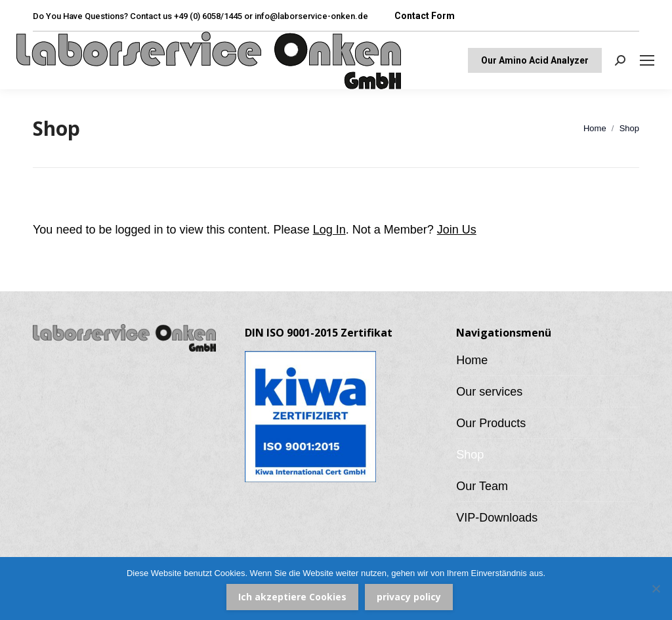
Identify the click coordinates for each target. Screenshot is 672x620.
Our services (489, 392)
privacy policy (409, 597)
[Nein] (656, 589)
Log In (329, 230)
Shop (470, 455)
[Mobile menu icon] (647, 60)
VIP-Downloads (497, 518)
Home (472, 360)
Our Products (491, 423)
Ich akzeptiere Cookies (292, 597)
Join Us (457, 230)
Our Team (482, 486)
